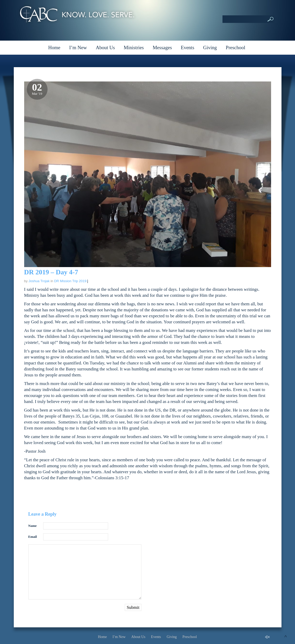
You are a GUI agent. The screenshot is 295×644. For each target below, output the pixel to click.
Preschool (236, 48)
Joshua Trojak (39, 281)
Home (54, 48)
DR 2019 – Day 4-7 (51, 272)
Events (188, 48)
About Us (105, 48)
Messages (162, 48)
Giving (210, 48)
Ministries (134, 48)
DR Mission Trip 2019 (70, 281)
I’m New (78, 48)
